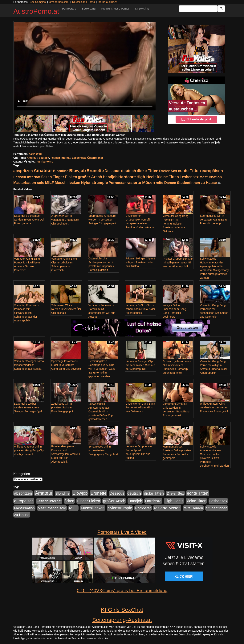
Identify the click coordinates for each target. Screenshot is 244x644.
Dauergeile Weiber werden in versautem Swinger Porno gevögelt (28, 407)
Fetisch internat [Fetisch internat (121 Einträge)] (27, 177)
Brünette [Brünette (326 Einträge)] (95, 171)
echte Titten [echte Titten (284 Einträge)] (189, 171)
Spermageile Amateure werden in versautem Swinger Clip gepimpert (102, 220)
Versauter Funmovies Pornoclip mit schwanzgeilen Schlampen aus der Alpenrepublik (27, 313)
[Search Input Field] (198, 9)
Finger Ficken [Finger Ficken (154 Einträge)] (65, 177)
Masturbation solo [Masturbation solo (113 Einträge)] (29, 183)
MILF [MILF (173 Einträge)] (49, 183)
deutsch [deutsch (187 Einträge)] (128, 171)
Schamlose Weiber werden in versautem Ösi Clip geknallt (66, 309)
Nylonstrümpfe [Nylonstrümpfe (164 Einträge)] (94, 183)
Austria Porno (44, 162)
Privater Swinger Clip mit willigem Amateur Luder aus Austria (140, 262)
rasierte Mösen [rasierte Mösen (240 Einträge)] (141, 182)
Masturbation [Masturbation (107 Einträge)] (211, 177)
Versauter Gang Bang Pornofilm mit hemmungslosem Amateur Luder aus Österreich (176, 224)
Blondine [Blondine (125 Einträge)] (61, 171)
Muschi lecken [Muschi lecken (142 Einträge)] (67, 183)
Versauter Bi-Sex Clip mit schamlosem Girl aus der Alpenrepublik (140, 309)
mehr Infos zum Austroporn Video (33, 146)
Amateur (32, 158)
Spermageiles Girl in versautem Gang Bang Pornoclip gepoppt (213, 220)
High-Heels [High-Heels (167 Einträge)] (146, 177)
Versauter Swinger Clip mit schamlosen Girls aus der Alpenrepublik (140, 365)
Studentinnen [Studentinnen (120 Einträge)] (188, 183)
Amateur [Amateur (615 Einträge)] (43, 170)
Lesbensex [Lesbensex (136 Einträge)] (189, 177)
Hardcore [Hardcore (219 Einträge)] (127, 177)
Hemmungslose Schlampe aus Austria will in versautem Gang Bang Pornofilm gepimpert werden (102, 369)
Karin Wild (35, 154)
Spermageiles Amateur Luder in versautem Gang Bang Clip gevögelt (66, 365)
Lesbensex (79, 158)
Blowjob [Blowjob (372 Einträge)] (77, 171)
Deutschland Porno (83, 2)
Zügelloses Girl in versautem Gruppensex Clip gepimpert (65, 220)
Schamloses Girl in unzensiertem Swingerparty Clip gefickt (103, 450)
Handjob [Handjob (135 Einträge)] (110, 177)
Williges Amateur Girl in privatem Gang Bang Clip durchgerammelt (29, 450)
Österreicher (95, 158)
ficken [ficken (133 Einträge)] (47, 177)
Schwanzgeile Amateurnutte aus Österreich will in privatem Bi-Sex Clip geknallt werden (101, 411)
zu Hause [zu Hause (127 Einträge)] (209, 183)
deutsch (44, 158)
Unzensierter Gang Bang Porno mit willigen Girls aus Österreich (140, 407)
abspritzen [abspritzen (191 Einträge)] (23, 171)
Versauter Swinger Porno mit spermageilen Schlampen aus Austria (29, 365)
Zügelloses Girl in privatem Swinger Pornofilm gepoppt (62, 407)
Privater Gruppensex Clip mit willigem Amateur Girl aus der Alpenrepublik (178, 262)
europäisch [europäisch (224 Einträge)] (212, 171)
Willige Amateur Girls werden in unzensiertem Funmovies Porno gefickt (215, 407)
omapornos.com (59, 2)
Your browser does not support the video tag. (85, 66)
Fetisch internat (60, 158)
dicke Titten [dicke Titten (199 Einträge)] (148, 171)
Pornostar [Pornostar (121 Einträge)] (117, 183)
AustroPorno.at (36, 11)
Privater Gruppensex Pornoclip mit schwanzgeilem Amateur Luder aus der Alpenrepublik (66, 454)
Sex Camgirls (38, 2)
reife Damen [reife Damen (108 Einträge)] (166, 183)
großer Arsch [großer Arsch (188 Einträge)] (90, 177)
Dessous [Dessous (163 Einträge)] (113, 171)
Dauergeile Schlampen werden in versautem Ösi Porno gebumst (29, 220)
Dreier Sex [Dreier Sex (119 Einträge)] (168, 171)
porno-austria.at (108, 2)
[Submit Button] (221, 9)
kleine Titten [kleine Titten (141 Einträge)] (168, 177)
